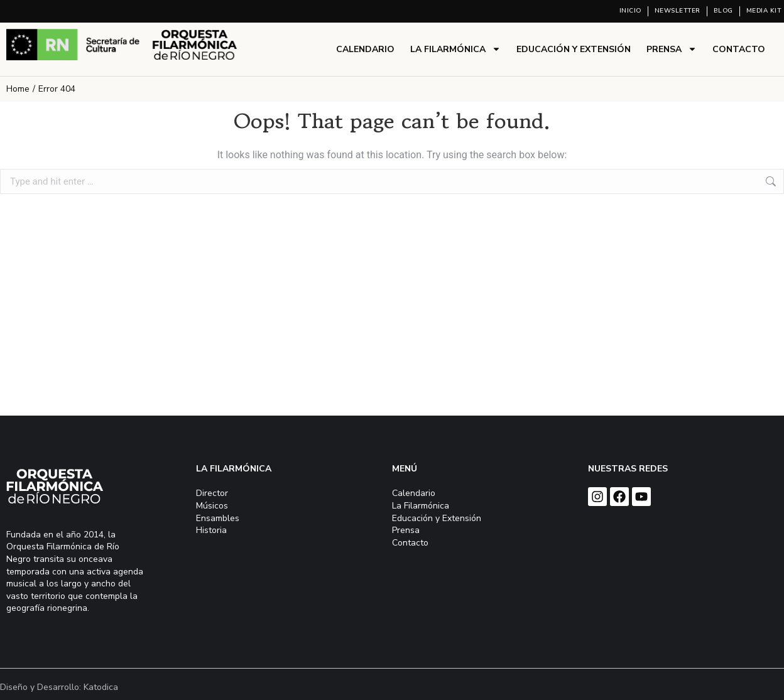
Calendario (365, 49)
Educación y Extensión (574, 49)
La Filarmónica (455, 49)
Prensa (672, 49)
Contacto (739, 49)
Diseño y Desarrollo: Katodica (59, 687)
